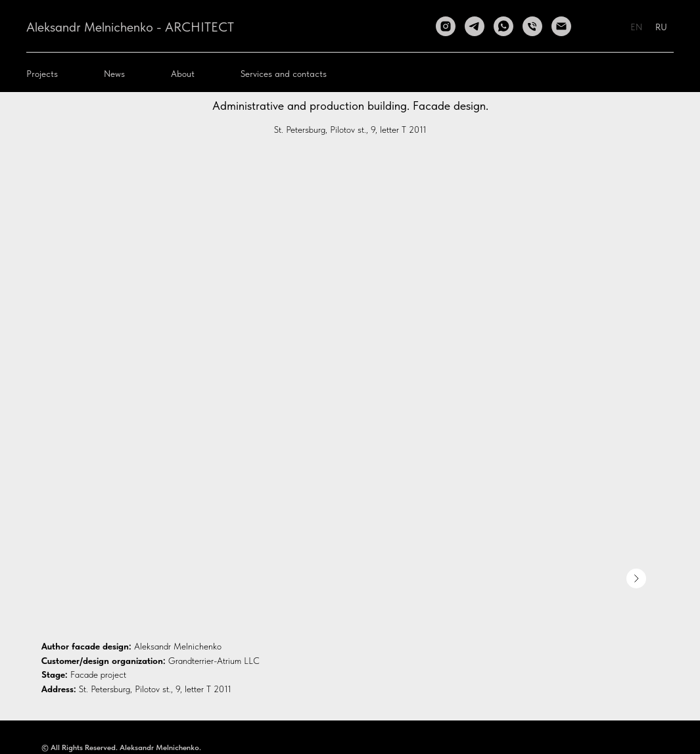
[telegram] (475, 26)
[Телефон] (532, 26)
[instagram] (446, 26)
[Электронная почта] (561, 26)
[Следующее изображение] (636, 578)
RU (661, 27)
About (183, 74)
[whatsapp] (503, 26)
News (114, 74)
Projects (42, 74)
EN (636, 27)
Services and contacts (284, 74)
